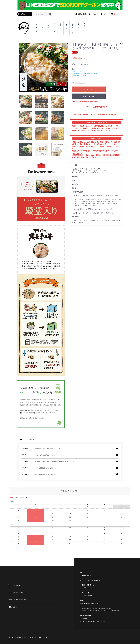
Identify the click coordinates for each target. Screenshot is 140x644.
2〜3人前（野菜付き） (91, 74)
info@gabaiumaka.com (89, 604)
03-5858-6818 (85, 576)
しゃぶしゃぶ (73, 28)
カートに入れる (89, 89)
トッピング (42, 27)
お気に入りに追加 (89, 96)
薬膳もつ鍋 (67, 25)
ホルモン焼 (54, 26)
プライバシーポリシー (16, 592)
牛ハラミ (85, 25)
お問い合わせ (12, 607)
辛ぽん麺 (79, 24)
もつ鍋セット (76, 71)
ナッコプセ (48, 27)
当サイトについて (14, 585)
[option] (44, 67)
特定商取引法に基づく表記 (17, 600)
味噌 (85, 76)
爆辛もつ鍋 (60, 25)
